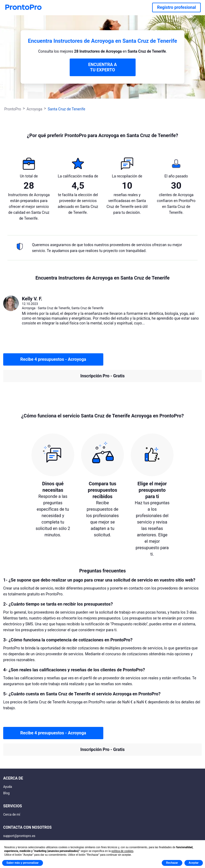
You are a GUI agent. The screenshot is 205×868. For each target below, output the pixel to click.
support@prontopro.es (19, 836)
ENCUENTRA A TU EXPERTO (102, 67)
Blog (6, 793)
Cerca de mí (12, 815)
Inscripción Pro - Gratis (102, 376)
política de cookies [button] (122, 851)
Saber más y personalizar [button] (23, 863)
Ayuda (8, 787)
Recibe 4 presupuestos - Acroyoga (53, 359)
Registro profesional (176, 7)
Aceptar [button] (194, 863)
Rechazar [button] (172, 863)
